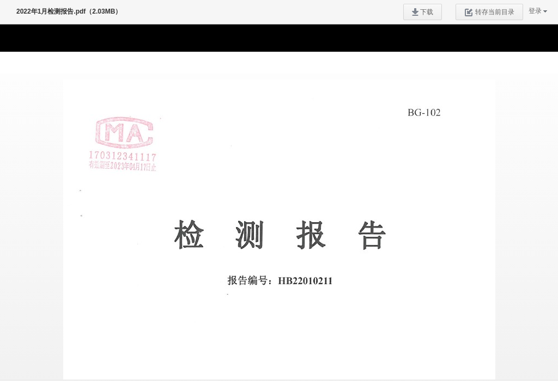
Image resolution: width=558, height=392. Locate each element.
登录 (535, 11)
